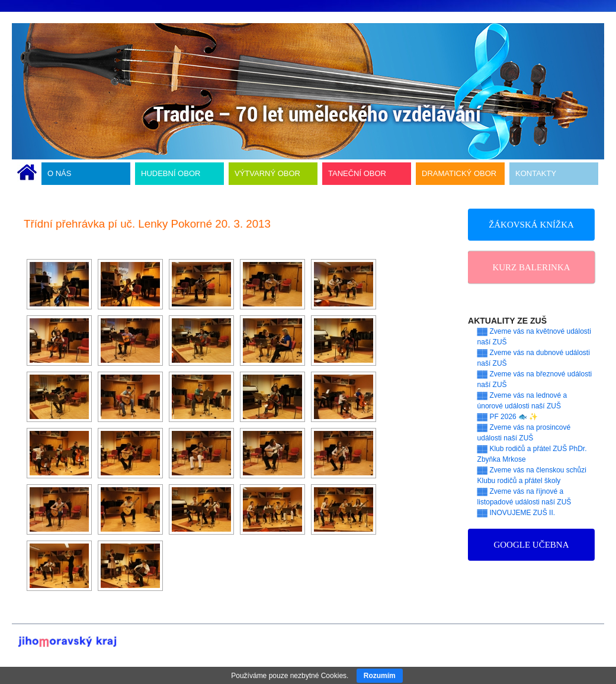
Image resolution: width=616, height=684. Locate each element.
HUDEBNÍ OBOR (171, 173)
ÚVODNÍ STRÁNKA (27, 174)
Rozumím (380, 676)
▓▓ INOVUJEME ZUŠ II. (516, 513)
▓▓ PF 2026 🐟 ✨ (508, 417)
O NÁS (59, 173)
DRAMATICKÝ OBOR (459, 173)
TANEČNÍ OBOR (357, 173)
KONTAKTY (536, 173)
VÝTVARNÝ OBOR (267, 173)
